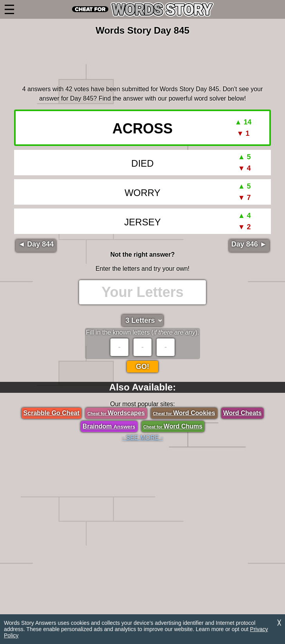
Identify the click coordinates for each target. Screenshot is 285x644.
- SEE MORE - (142, 438)
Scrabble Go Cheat (51, 413)
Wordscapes (116, 413)
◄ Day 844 (36, 244)
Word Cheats (242, 413)
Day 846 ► (249, 244)
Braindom (109, 426)
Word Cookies (184, 413)
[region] (142, 59)
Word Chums (173, 426)
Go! (142, 367)
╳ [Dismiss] (279, 623)
